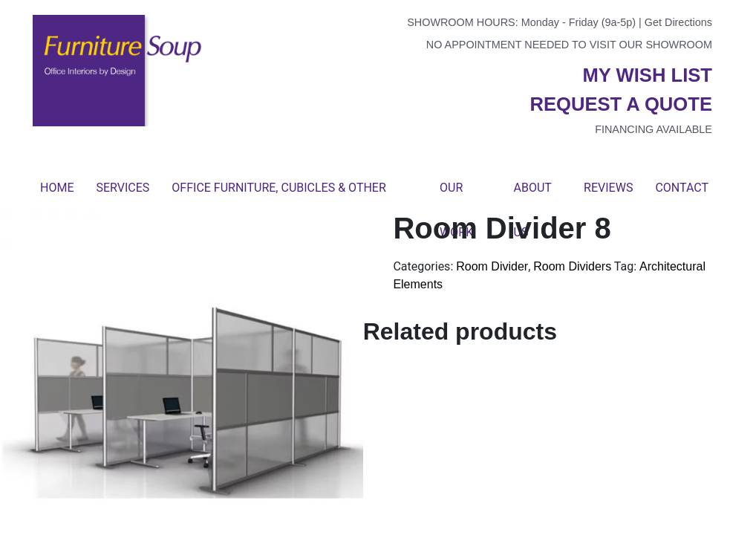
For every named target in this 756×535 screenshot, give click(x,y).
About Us (533, 195)
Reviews (608, 188)
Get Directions (678, 22)
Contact (682, 188)
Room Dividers (572, 266)
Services (123, 188)
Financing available (654, 129)
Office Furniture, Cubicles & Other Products (278, 195)
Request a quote (621, 104)
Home (57, 188)
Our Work (456, 195)
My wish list (648, 75)
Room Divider (492, 266)
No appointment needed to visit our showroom (569, 45)
